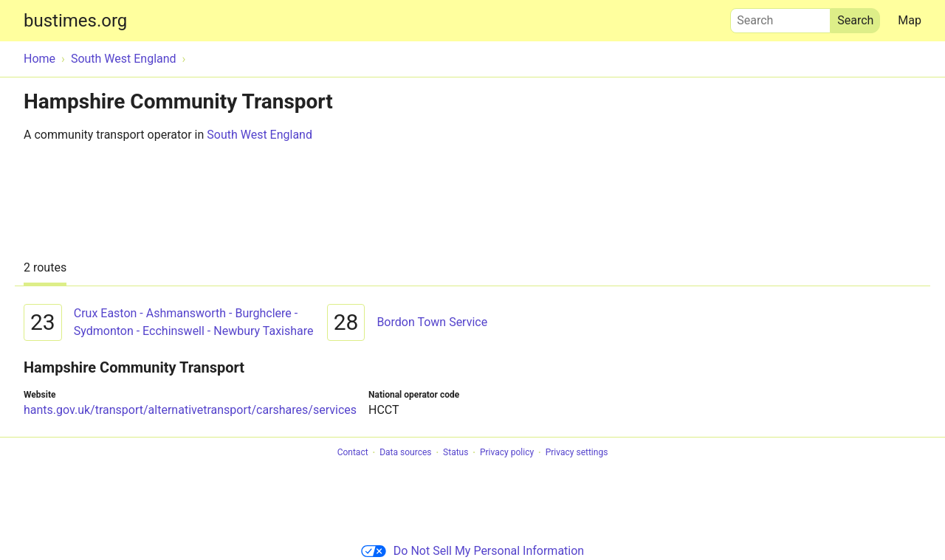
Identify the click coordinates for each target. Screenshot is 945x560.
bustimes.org (75, 21)
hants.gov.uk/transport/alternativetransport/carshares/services (190, 410)
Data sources (405, 453)
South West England (260, 135)
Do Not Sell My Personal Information (472, 551)
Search (780, 17)
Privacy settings (577, 453)
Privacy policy (507, 453)
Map (910, 20)
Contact (353, 453)
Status (456, 453)
